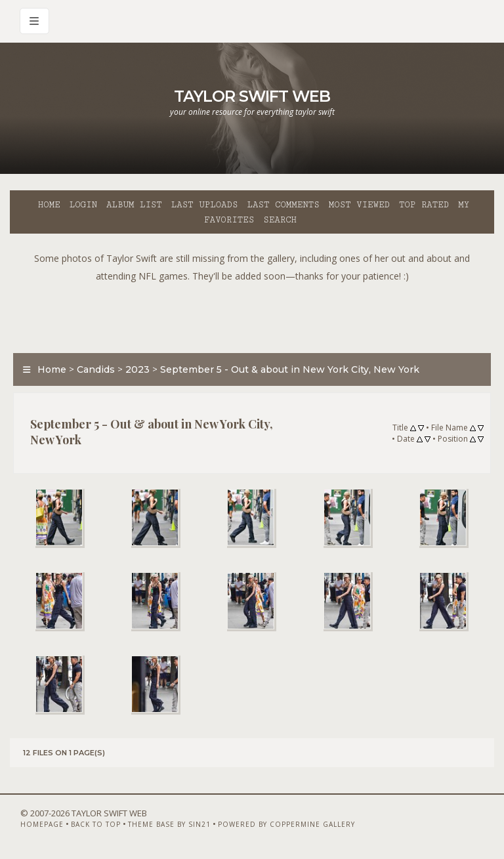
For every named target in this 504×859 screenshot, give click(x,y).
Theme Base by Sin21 (169, 824)
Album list (134, 205)
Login (83, 205)
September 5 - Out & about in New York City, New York (290, 369)
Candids (96, 369)
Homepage (42, 824)
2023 (137, 369)
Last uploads (205, 205)
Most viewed (359, 205)
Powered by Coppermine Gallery (286, 824)
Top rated (424, 205)
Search (280, 220)
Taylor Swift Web (252, 96)
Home (49, 205)
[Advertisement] (252, 314)
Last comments (283, 205)
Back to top (96, 824)
